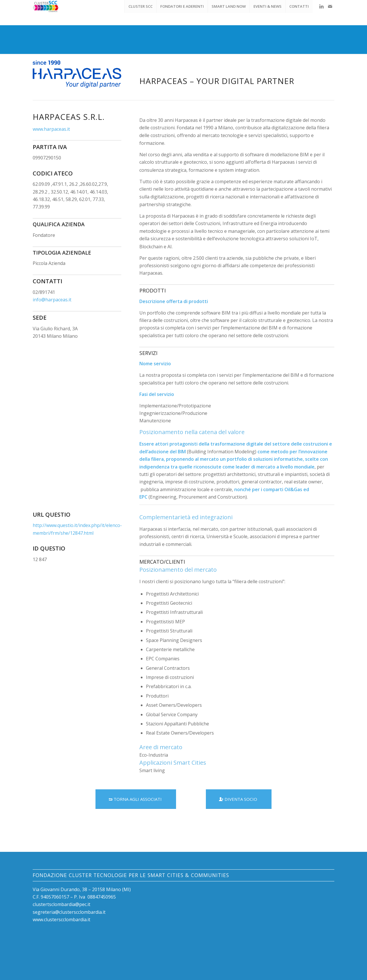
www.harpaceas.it (51, 129)
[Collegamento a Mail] (330, 6)
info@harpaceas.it (52, 300)
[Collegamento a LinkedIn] (321, 6)
